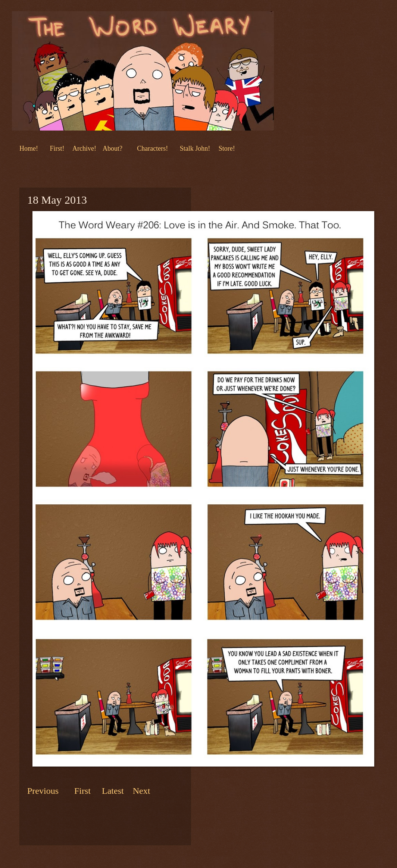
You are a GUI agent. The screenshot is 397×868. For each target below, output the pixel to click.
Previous (43, 791)
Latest (113, 791)
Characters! (152, 148)
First (84, 791)
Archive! (84, 148)
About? (112, 148)
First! (58, 148)
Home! (29, 148)
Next (140, 791)
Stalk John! (196, 148)
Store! (227, 148)
